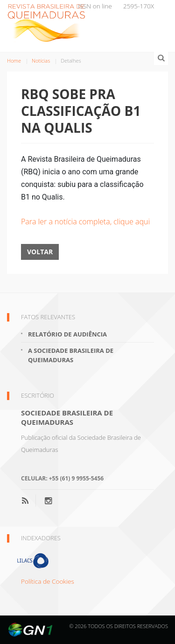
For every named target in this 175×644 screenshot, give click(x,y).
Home (14, 61)
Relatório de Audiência (67, 334)
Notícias (41, 61)
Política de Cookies (48, 581)
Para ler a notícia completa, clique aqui (85, 222)
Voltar (40, 252)
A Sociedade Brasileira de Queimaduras (71, 355)
